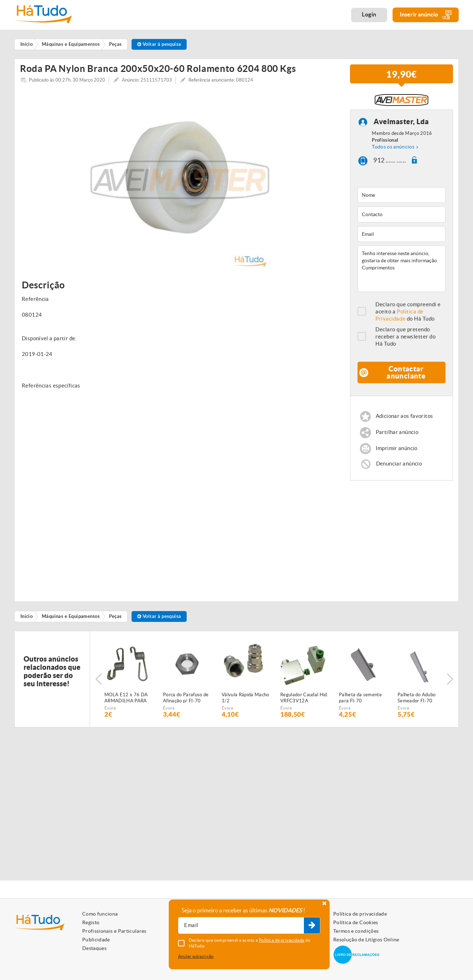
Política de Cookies (356, 922)
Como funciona (100, 914)
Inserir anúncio (426, 15)
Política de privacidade (360, 914)
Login (369, 14)
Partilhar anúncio (397, 435)
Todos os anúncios (393, 150)
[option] (180, 182)
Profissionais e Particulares (114, 931)
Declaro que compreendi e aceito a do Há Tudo (408, 314)
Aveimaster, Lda (401, 124)
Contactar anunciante (406, 375)
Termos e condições (356, 931)
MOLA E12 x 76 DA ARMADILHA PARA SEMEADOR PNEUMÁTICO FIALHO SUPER (126, 701)
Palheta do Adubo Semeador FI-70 (417, 701)
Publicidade (96, 940)
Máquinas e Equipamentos (71, 619)
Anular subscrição (196, 956)
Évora (110, 711)
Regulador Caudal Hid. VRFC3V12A (304, 701)
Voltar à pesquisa (159, 44)
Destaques (94, 948)
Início (27, 619)
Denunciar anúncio (399, 466)
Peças (115, 619)
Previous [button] (99, 682)
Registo (91, 922)
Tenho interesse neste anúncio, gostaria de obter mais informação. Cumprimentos (401, 271)
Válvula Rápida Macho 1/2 (245, 701)
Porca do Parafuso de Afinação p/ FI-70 (186, 701)
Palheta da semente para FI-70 (360, 701)
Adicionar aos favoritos (405, 419)
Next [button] (450, 682)
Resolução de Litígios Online (366, 940)
